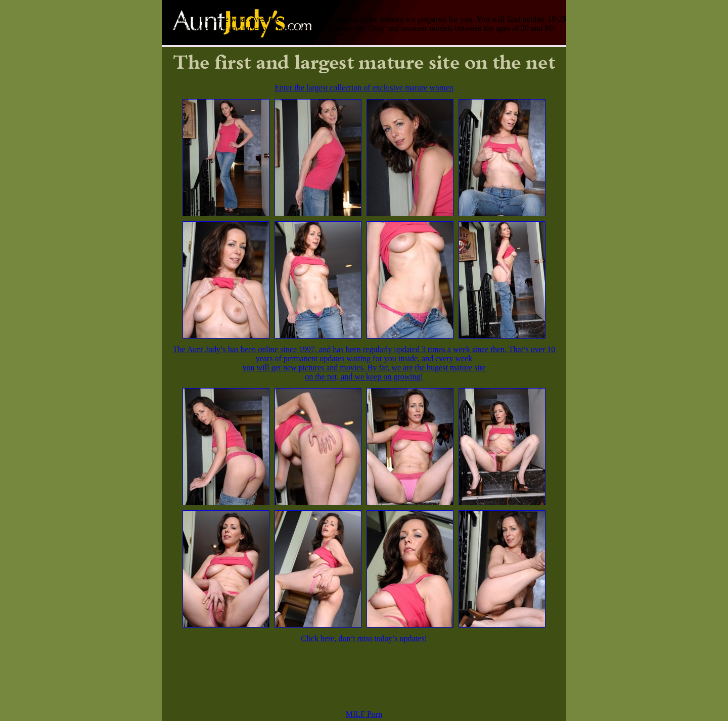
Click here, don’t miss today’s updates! (364, 638)
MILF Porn (364, 714)
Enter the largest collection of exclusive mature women (364, 88)
